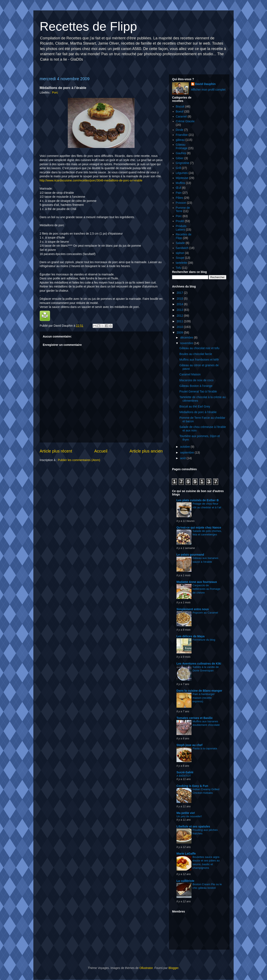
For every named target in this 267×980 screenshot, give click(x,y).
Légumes (182, 173)
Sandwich (182, 248)
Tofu (179, 268)
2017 (180, 293)
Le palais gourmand (190, 555)
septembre (187, 452)
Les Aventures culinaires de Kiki (199, 664)
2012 (180, 316)
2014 (180, 304)
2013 (180, 310)
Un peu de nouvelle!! (189, 816)
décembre (187, 337)
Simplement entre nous (193, 609)
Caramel (181, 116)
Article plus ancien (146, 451)
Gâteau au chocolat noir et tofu (199, 348)
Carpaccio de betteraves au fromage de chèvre (206, 589)
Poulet (180, 221)
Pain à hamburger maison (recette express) (204, 698)
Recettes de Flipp (88, 26)
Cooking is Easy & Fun (192, 786)
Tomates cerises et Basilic (195, 718)
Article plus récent (56, 451)
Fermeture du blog (204, 640)
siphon (180, 253)
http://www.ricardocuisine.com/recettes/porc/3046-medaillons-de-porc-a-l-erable (91, 180)
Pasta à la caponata (205, 748)
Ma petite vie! (186, 813)
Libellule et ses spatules (193, 826)
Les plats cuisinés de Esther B (198, 500)
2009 (180, 332)
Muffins (181, 183)
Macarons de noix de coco (196, 380)
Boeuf (180, 111)
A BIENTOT (184, 776)
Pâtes (180, 198)
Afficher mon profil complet (208, 90)
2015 (180, 299)
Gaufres (181, 153)
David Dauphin (205, 84)
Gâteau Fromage (182, 146)
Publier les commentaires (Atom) (79, 460)
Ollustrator (146, 968)
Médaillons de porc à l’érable (198, 412)
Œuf (179, 188)
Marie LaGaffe (186, 854)
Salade (180, 243)
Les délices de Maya (191, 636)
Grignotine (183, 163)
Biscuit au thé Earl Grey (195, 406)
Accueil (101, 451)
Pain (179, 193)
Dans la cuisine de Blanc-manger (199, 691)
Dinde (180, 130)
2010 (180, 327)
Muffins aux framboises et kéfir (199, 360)
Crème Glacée (185, 121)
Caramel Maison (190, 374)
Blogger (173, 968)
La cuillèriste (185, 881)
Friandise (182, 135)
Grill (178, 168)
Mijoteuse (182, 178)
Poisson (181, 203)
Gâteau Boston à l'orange (196, 386)
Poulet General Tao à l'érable (198, 391)
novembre (187, 343)
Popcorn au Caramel (205, 613)
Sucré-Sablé (185, 772)
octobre (185, 447)
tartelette (181, 263)
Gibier (180, 158)
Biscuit (180, 106)
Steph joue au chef (189, 745)
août (183, 458)
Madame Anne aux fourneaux (197, 582)
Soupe (180, 258)
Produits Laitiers (181, 228)
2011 (180, 321)
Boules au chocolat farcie (196, 354)
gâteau (180, 140)
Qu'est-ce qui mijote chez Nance (199, 527)
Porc (55, 92)
